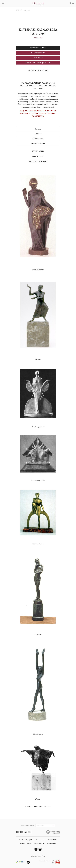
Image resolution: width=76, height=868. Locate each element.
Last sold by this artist (38, 143)
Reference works (38, 138)
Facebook (36, 849)
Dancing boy (38, 734)
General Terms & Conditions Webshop (32, 843)
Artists (18, 10)
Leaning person (38, 544)
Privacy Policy (51, 843)
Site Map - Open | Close (26, 840)
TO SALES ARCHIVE (38, 53)
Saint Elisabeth (38, 270)
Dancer (38, 359)
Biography (38, 38)
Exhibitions (38, 134)
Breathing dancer (38, 427)
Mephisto (38, 635)
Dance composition (38, 480)
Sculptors (27, 10)
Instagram (40, 849)
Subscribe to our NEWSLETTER (47, 840)
